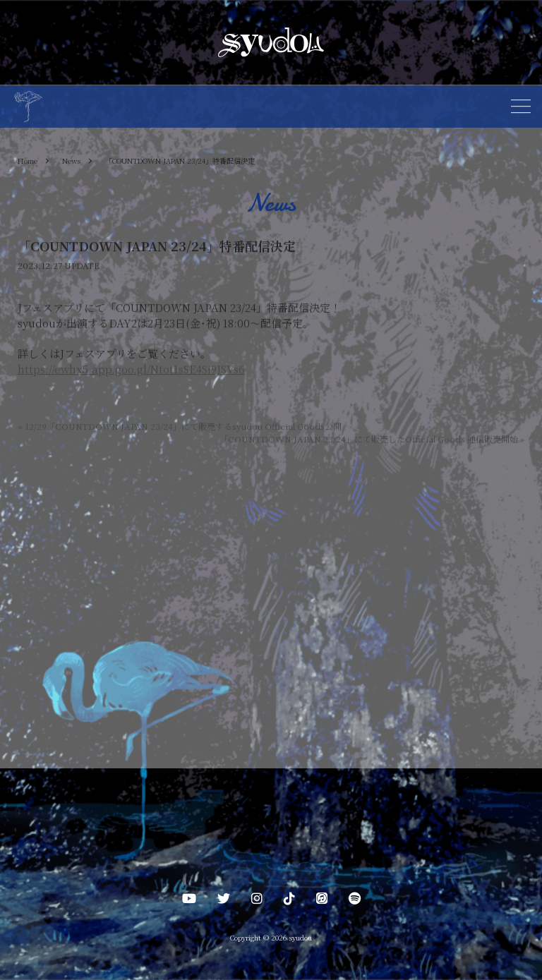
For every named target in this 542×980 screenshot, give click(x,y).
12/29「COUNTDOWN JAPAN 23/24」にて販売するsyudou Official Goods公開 (180, 427)
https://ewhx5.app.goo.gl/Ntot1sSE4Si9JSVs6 (131, 371)
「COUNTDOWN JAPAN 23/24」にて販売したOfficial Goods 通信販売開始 (372, 440)
